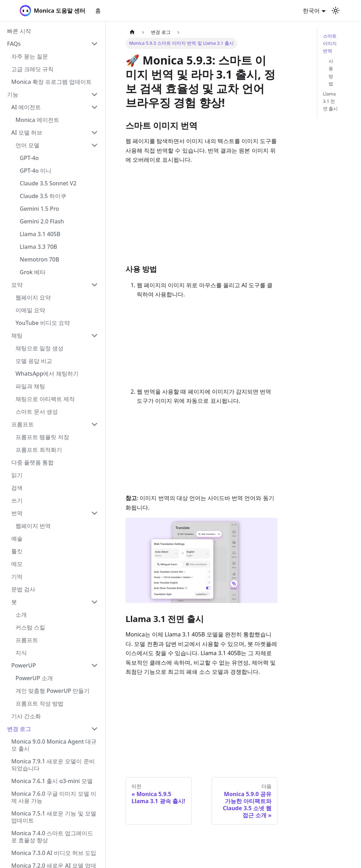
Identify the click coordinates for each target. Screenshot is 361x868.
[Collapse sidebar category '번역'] (94, 513)
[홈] (132, 32)
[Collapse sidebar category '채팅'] (94, 335)
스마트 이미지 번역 (330, 43)
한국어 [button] (311, 11)
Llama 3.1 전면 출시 (330, 101)
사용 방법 (331, 72)
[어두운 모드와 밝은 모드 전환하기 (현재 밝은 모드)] (336, 11)
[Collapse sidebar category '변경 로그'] (94, 729)
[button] (53, 44)
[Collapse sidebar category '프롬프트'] (94, 424)
